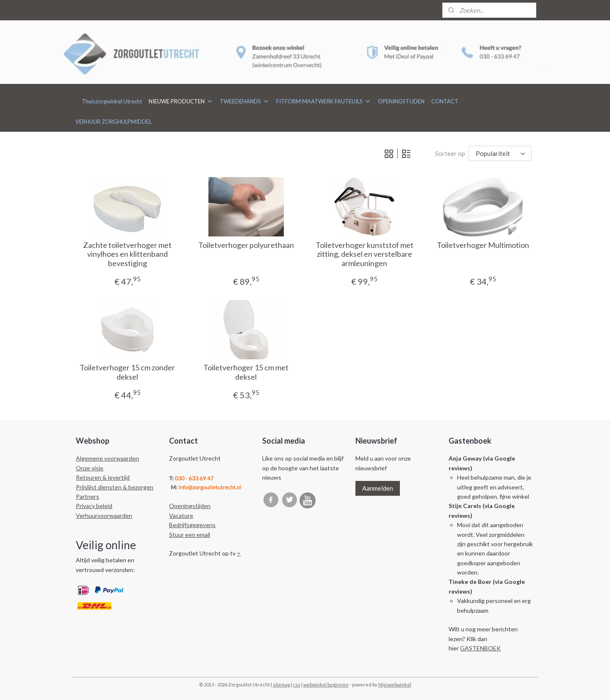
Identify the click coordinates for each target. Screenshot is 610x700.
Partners (87, 496)
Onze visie (90, 468)
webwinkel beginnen (326, 685)
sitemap (281, 685)
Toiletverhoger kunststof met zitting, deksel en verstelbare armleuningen (364, 254)
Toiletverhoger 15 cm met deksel (246, 372)
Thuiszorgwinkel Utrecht (112, 101)
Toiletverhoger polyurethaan (246, 245)
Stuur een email (190, 535)
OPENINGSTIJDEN (401, 101)
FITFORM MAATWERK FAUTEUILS (324, 101)
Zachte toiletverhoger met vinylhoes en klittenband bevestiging (127, 254)
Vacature (181, 515)
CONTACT (445, 101)
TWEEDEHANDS (245, 101)
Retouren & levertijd (103, 477)
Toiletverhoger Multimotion (483, 245)
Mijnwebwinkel (395, 685)
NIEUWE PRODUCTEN (181, 101)
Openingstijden (190, 506)
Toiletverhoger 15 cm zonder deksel (127, 372)
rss (297, 685)
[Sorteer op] (500, 153)
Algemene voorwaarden (107, 458)
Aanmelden (378, 488)
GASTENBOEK (480, 648)
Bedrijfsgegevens (192, 525)
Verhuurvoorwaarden (104, 515)
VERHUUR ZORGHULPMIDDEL (114, 122)
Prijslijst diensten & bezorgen (115, 487)
